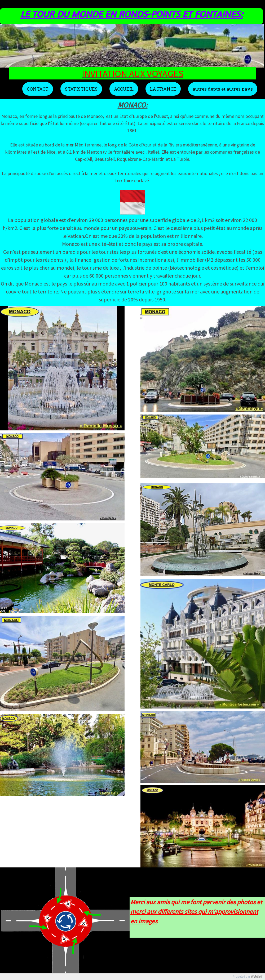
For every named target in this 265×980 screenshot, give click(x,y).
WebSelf (257, 977)
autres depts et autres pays (223, 89)
